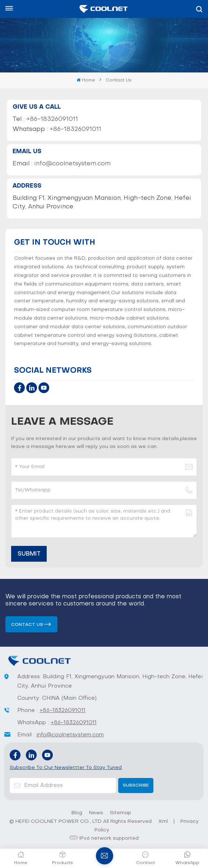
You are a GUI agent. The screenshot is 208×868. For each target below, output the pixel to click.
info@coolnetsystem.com (72, 164)
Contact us (27, 625)
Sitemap (121, 813)
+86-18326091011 (52, 119)
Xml (163, 822)
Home (86, 80)
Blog (77, 813)
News (96, 813)
